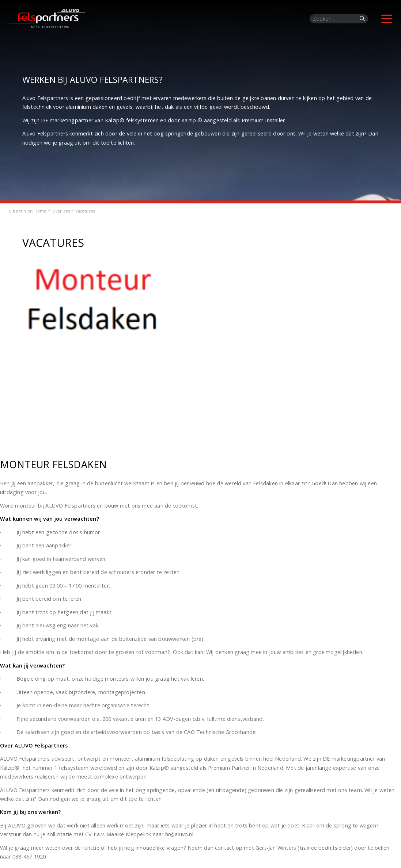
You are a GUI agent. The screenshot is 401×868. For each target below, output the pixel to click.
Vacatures (85, 211)
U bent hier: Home (28, 211)
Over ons (61, 211)
